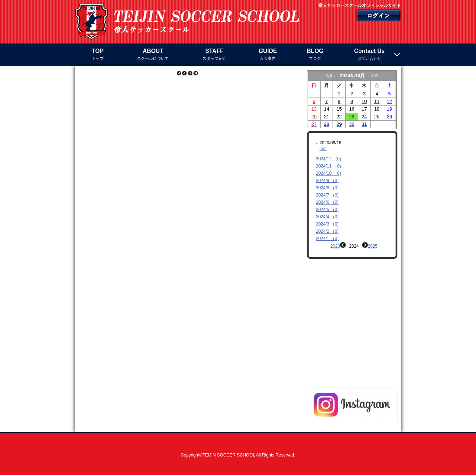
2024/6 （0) (327, 202)
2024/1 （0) (327, 239)
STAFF (214, 55)
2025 (373, 246)
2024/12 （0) (328, 159)
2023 (335, 246)
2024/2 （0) (327, 231)
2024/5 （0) (327, 210)
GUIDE (268, 55)
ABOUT (153, 55)
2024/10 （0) (328, 173)
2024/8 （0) (327, 188)
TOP (98, 55)
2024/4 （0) (327, 217)
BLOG (315, 55)
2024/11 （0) (328, 166)
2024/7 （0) (327, 195)
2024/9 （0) (327, 181)
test (323, 149)
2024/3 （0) (327, 224)
